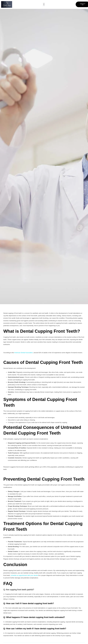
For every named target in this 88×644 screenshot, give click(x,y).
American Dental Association (23, 353)
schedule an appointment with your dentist (24, 575)
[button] (44, 4)
